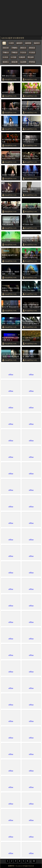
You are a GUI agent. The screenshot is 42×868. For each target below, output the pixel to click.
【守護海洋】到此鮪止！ (11, 208)
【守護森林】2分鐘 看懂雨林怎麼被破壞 (11, 223)
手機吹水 (6, 53)
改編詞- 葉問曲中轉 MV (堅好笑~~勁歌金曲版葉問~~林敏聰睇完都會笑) (32, 306)
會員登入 (6, 62)
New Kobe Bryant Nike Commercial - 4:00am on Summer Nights (31, 157)
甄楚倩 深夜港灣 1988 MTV (10, 256)
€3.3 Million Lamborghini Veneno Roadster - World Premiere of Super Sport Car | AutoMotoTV (31, 108)
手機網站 (15, 48)
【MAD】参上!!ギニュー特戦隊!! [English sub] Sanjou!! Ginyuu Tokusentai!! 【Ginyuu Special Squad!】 (31, 256)
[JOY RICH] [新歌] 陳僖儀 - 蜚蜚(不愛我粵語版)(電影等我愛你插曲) (11, 355)
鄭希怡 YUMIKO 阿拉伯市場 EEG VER (11, 289)
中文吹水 (23, 53)
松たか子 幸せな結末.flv (10, 307)
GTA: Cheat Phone (29, 290)
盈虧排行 (37, 43)
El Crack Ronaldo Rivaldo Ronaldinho (31, 339)
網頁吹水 (23, 48)
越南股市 (19, 43)
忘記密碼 (23, 62)
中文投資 (32, 53)
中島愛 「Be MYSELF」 (11, 125)
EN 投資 (14, 57)
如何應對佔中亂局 (8, 92)
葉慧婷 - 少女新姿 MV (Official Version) (30, 141)
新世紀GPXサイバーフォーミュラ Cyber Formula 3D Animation (31, 124)
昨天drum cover (28, 224)
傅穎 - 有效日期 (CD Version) (30, 190)
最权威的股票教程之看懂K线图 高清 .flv (11, 339)
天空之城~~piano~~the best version (30, 273)
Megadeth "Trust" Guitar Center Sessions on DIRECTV (31, 174)
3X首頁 (11, 43)
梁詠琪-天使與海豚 (9, 175)
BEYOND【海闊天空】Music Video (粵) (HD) (31, 240)
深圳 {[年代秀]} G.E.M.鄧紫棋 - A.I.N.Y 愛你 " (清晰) (11, 322)
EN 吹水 (5, 57)
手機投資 (15, 53)
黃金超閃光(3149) (10, 80)
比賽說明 (22, 57)
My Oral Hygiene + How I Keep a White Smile (11, 157)
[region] (21, 18)
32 (34, 861)
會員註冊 (15, 62)
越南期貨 (28, 43)
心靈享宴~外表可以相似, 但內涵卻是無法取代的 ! (31, 91)
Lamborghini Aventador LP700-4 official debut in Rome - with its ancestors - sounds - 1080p (31, 322)
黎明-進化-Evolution (9, 76)
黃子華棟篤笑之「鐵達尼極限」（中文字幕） (11, 273)
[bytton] (4, 43)
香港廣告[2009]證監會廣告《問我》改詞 (31, 355)
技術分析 (6, 48)
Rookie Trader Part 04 (30, 208)
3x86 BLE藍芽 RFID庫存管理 (13, 38)
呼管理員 (32, 62)
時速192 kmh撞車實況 (10, 109)
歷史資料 (31, 57)
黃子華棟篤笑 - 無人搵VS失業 (11, 141)
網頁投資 (32, 48)
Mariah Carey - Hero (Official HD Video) (29, 75)
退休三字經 (6, 241)
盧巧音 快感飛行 (8, 191)
